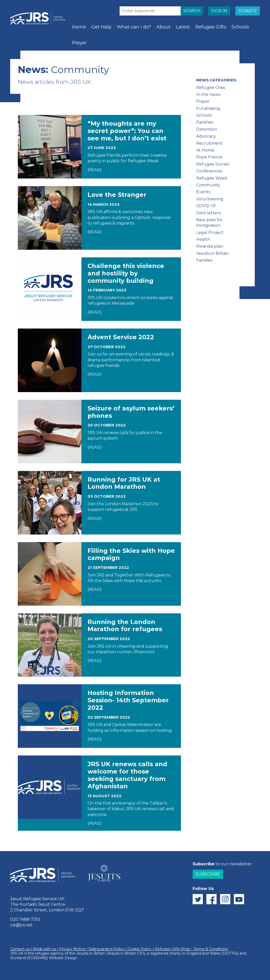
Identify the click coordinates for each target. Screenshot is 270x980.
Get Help (101, 27)
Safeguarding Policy (106, 949)
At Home (205, 150)
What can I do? (134, 27)
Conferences (209, 171)
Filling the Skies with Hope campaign (131, 554)
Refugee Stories (213, 164)
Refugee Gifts (211, 27)
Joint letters (208, 213)
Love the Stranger (117, 195)
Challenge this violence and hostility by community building (126, 273)
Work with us (44, 949)
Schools (240, 27)
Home (79, 27)
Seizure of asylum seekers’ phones (131, 412)
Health (203, 239)
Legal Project (210, 233)
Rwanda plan (210, 246)
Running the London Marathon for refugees (125, 626)
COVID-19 (206, 206)
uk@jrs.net (21, 925)
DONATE (248, 11)
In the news (208, 94)
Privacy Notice (72, 949)
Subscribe (208, 874)
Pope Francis (209, 157)
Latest (183, 27)
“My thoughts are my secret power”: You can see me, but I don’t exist (127, 131)
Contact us (20, 949)
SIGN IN (219, 11)
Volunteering (210, 199)
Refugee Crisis (211, 88)
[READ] (95, 170)
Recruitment (209, 143)
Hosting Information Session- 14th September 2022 (128, 700)
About (164, 27)
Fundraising (208, 108)
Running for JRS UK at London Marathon (124, 483)
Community (208, 185)
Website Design (63, 958)
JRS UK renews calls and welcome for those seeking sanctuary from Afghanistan (127, 775)
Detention (207, 129)
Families (204, 260)
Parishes (205, 122)
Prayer (79, 43)
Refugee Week (212, 178)
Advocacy (206, 136)
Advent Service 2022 (121, 337)
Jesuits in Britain (212, 253)
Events (203, 192)
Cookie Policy (139, 949)
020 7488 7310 (25, 919)
